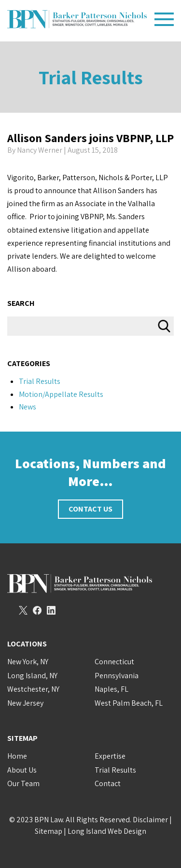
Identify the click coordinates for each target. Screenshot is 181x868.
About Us (22, 770)
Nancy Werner (40, 150)
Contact (108, 783)
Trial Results (91, 77)
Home (17, 756)
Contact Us (90, 509)
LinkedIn (51, 610)
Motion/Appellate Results (61, 394)
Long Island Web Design (107, 831)
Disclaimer (150, 820)
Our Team (23, 783)
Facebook (37, 610)
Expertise (110, 756)
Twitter (23, 610)
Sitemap (49, 831)
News (28, 407)
